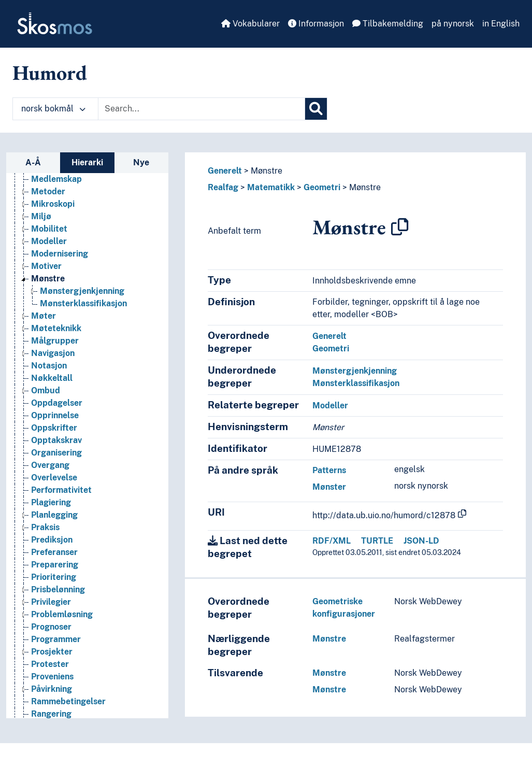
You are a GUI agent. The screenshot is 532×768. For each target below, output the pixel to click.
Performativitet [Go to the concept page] (61, 595)
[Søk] (316, 109)
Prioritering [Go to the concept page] (54, 682)
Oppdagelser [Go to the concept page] (57, 508)
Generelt (225, 171)
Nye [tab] (141, 162)
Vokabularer (250, 24)
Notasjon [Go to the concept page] (49, 471)
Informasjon (316, 24)
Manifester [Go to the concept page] (53, 247)
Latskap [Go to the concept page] (47, 234)
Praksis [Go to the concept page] (45, 632)
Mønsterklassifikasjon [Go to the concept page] (83, 409)
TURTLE (377, 541)
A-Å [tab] (33, 162)
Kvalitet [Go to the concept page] (46, 210)
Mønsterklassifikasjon (356, 383)
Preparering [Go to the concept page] (55, 670)
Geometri (322, 187)
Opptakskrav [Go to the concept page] (56, 545)
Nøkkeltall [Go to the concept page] (52, 483)
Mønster (329, 487)
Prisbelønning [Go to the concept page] (58, 695)
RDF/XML (332, 541)
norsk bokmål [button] (53, 109)
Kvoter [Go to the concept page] (44, 222)
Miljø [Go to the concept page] (41, 322)
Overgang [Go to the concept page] (50, 570)
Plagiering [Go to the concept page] (51, 608)
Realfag (223, 187)
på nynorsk (453, 24)
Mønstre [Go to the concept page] (48, 384)
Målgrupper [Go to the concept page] (55, 446)
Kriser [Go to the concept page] (43, 185)
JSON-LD (421, 541)
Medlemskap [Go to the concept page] (56, 284)
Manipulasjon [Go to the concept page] (57, 259)
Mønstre (267, 171)
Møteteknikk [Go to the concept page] (56, 433)
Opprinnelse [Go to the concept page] (55, 521)
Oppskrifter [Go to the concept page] (54, 533)
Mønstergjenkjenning (355, 371)
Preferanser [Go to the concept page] (54, 657)
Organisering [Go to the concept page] (56, 558)
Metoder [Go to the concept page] (48, 297)
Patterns (329, 470)
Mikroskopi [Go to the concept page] (53, 309)
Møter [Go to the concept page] (44, 421)
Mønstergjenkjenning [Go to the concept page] (82, 396)
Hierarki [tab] (87, 162)
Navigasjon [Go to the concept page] (53, 458)
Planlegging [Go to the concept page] (54, 620)
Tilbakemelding (388, 24)
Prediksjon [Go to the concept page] (52, 645)
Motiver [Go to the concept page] (46, 371)
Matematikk (271, 187)
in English (501, 24)
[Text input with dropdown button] (202, 109)
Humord (50, 73)
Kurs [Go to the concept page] (40, 197)
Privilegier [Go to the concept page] (51, 707)
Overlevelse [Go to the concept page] (54, 583)
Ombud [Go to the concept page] (46, 496)
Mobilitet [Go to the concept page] (49, 334)
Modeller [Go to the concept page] (49, 346)
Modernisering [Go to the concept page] (60, 359)
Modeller (330, 406)
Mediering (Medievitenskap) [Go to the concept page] (86, 272)
